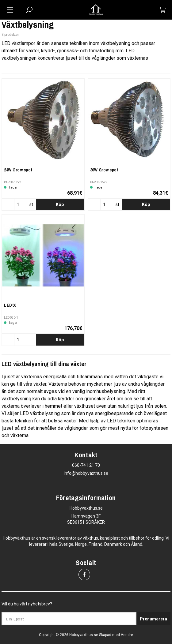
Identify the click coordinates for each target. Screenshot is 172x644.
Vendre (127, 635)
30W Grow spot (104, 170)
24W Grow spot (18, 170)
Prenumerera (153, 619)
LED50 (10, 305)
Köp (60, 204)
